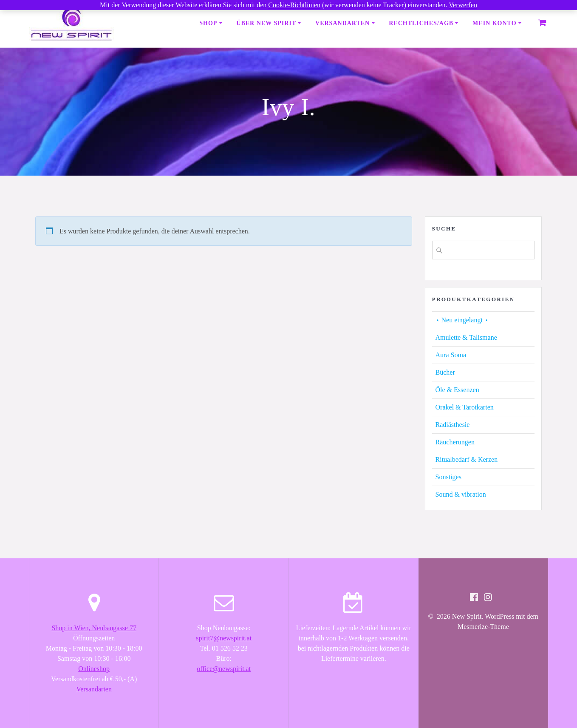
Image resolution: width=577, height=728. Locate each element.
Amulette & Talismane (466, 337)
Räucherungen (455, 442)
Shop (208, 23)
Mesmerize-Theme (483, 627)
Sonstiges (448, 477)
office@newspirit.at (224, 669)
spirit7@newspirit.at (224, 638)
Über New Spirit (266, 23)
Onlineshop (94, 669)
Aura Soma (451, 355)
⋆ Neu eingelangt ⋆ (462, 320)
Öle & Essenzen (457, 390)
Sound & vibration (461, 494)
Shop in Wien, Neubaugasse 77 (94, 628)
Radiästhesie (453, 425)
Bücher (445, 372)
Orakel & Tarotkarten (465, 407)
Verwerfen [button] (463, 5)
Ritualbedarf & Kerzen (467, 459)
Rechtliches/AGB (421, 23)
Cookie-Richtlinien (294, 5)
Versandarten (342, 23)
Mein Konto (494, 23)
